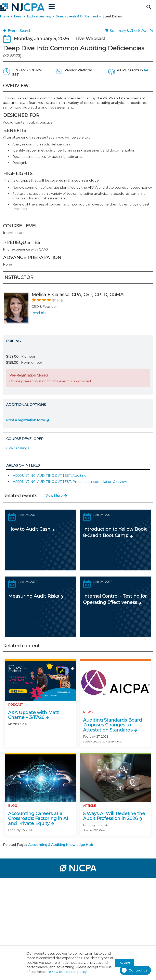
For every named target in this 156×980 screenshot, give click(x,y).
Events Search (17, 31)
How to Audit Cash (29, 529)
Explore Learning (39, 16)
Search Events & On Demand (77, 16)
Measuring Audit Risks (34, 596)
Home (5, 16)
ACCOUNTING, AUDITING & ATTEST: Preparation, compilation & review (70, 482)
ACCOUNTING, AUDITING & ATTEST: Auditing (50, 476)
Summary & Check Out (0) (129, 31)
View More (54, 496)
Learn (18, 16)
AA (146, 70)
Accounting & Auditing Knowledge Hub (61, 845)
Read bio (39, 313)
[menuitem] (17, 883)
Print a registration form (25, 420)
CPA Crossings (18, 448)
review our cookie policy (67, 972)
